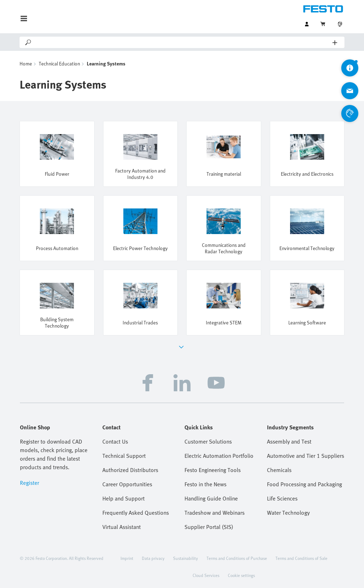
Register (30, 483)
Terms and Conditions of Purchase (237, 558)
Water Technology (288, 513)
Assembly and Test (289, 441)
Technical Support (124, 456)
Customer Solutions (208, 441)
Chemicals (279, 470)
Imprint (127, 558)
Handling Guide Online (211, 498)
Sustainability (186, 558)
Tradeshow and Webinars (215, 513)
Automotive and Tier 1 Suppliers (306, 456)
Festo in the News (205, 484)
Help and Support (124, 498)
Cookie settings (241, 575)
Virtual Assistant (122, 527)
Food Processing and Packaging (304, 484)
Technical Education (59, 63)
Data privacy (153, 558)
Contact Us (115, 441)
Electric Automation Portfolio (219, 456)
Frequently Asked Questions (136, 513)
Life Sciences (282, 498)
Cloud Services (206, 575)
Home (26, 63)
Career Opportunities (127, 484)
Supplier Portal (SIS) (209, 527)
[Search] (182, 42)
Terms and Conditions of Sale (301, 558)
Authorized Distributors (130, 470)
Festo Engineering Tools (213, 470)
